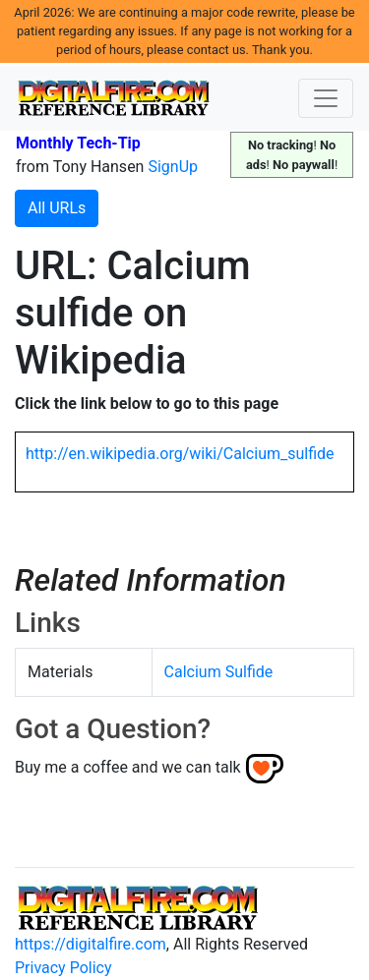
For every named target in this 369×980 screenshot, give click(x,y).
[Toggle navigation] (326, 98)
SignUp (173, 167)
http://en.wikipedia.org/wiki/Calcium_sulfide (180, 454)
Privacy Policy (63, 968)
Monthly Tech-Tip (78, 143)
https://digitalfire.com (91, 944)
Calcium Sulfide (219, 672)
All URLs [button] (57, 208)
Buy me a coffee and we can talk (128, 767)
